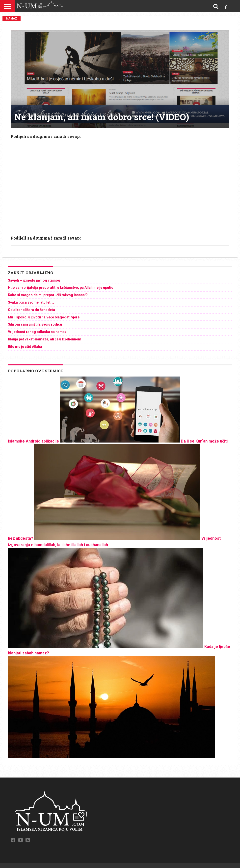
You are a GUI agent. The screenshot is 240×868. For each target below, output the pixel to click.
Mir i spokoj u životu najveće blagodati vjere (44, 317)
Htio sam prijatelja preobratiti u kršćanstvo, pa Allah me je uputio (61, 288)
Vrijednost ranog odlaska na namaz (37, 332)
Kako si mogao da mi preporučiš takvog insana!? (48, 295)
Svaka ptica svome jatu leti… (31, 302)
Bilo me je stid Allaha (25, 347)
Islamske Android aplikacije (33, 441)
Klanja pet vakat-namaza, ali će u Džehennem (45, 339)
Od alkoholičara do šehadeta (31, 310)
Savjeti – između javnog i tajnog (34, 280)
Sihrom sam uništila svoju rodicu (35, 324)
